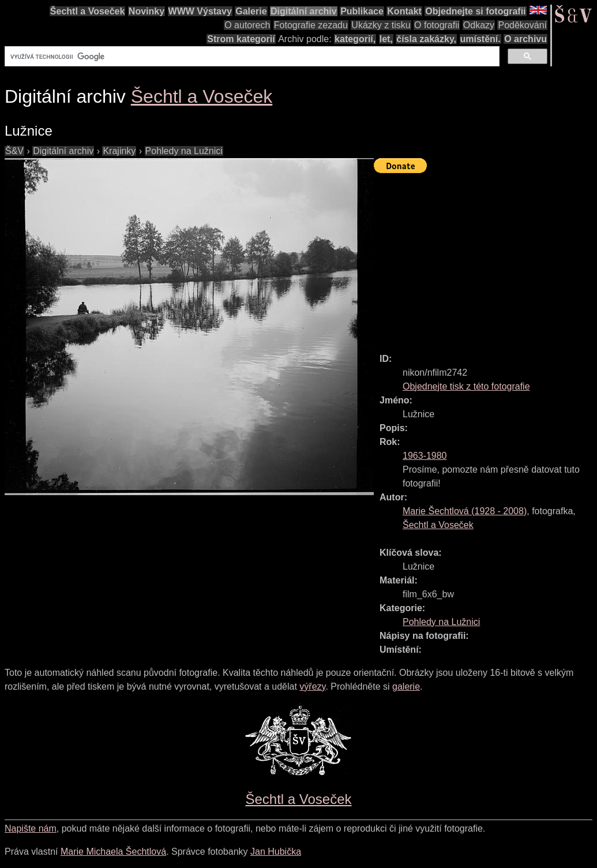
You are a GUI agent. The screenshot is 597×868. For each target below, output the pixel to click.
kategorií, (355, 39)
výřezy (312, 686)
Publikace (362, 11)
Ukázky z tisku (381, 25)
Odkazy (479, 25)
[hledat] (251, 57)
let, (386, 39)
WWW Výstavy (200, 11)
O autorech (247, 25)
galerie (406, 686)
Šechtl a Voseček (88, 11)
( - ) (465, 511)
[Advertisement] (485, 258)
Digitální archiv (304, 11)
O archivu (525, 39)
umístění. (480, 39)
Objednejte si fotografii (475, 11)
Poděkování (522, 25)
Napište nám (31, 828)
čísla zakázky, (426, 39)
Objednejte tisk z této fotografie (466, 386)
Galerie (251, 11)
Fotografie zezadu (311, 25)
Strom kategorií (241, 39)
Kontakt (404, 11)
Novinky (147, 11)
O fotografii (437, 25)
